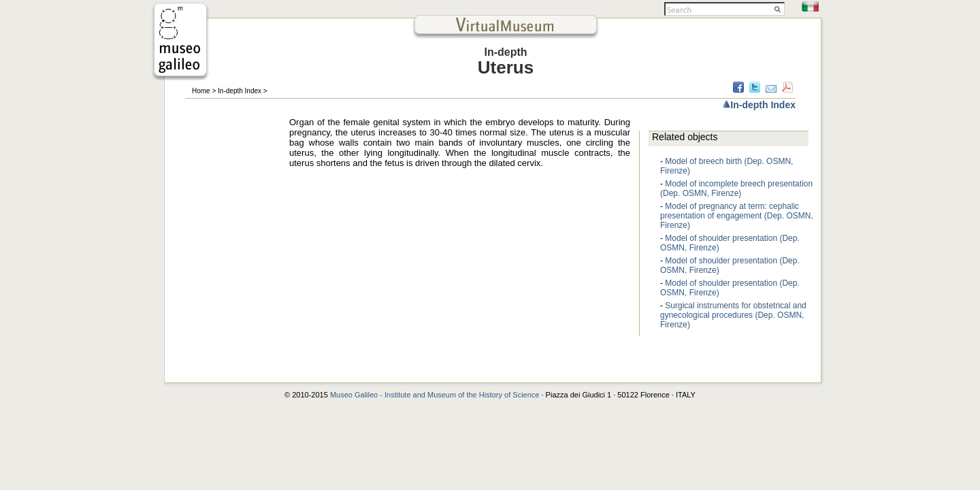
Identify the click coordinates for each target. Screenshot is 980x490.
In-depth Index (240, 91)
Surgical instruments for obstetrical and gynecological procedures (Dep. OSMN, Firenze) (733, 315)
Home (201, 91)
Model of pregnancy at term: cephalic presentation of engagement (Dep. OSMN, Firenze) (737, 216)
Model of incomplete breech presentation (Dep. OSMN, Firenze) (736, 189)
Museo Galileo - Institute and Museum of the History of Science (436, 395)
